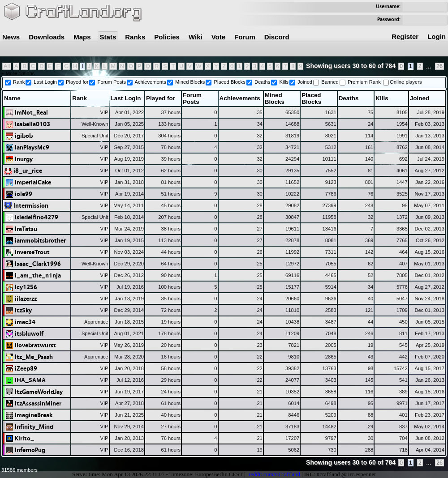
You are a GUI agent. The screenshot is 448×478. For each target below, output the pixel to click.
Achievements (151, 82)
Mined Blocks (190, 82)
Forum (245, 37)
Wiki (196, 37)
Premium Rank (364, 82)
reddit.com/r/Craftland (274, 474)
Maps (82, 37)
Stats (108, 37)
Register (405, 36)
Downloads (47, 37)
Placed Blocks (230, 82)
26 (439, 66)
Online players (406, 82)
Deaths (262, 82)
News (11, 37)
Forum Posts (112, 82)
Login (437, 36)
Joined (305, 82)
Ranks (135, 37)
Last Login (45, 82)
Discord (277, 37)
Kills (284, 82)
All (7, 66)
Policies (167, 37)
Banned (330, 82)
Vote (218, 37)
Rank (19, 82)
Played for (77, 82)
